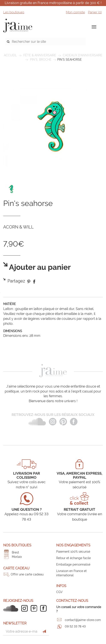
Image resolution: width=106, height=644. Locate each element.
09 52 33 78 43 (75, 626)
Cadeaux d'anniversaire (83, 55)
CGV (59, 592)
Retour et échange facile (73, 558)
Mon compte (75, 12)
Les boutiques (14, 12)
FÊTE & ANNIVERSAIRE (40, 55)
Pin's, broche (41, 60)
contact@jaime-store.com (83, 620)
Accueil (10, 55)
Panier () (95, 12)
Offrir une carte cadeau (27, 574)
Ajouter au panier (39, 267)
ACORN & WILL (18, 227)
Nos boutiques (17, 545)
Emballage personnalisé (73, 564)
